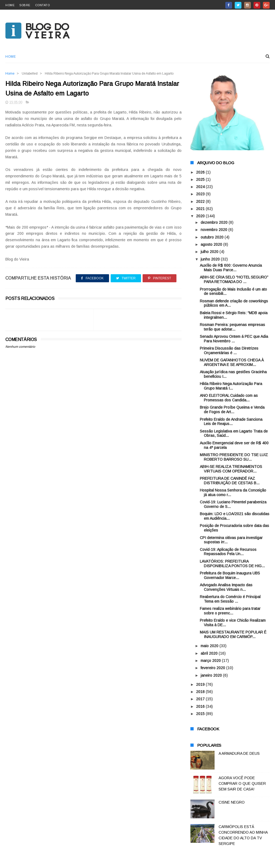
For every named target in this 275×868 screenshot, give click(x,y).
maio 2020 (210, 646)
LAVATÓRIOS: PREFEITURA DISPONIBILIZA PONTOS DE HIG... (232, 564)
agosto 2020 (212, 244)
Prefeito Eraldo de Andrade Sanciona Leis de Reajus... (231, 422)
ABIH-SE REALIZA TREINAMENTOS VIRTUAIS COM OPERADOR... (231, 469)
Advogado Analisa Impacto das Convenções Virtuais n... (226, 587)
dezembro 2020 (215, 222)
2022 (201, 202)
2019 (201, 684)
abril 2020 (210, 653)
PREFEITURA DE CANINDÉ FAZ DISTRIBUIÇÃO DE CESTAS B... (230, 481)
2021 (201, 209)
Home (11, 57)
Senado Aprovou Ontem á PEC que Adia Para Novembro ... (234, 339)
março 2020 (211, 661)
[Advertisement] (94, 477)
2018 (201, 692)
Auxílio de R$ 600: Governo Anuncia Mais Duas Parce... (231, 268)
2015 (201, 714)
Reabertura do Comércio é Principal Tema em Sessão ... (230, 599)
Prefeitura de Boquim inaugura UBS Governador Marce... (230, 575)
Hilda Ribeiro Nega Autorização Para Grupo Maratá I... (231, 386)
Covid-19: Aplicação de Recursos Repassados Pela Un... (228, 552)
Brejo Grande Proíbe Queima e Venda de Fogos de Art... (232, 410)
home (10, 5)
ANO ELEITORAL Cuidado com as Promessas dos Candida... (229, 398)
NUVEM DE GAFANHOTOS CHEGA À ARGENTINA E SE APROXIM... (232, 362)
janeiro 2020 (212, 675)
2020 (201, 216)
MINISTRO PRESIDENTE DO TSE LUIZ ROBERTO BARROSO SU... (234, 457)
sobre (25, 5)
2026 (201, 172)
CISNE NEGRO (232, 802)
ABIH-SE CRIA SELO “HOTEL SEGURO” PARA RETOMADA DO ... (234, 279)
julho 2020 (210, 252)
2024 (201, 187)
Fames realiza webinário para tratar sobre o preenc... (230, 611)
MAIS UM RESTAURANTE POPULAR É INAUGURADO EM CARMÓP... (233, 634)
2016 (201, 706)
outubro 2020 (213, 237)
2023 (201, 194)
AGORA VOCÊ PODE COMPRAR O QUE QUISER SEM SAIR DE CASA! (242, 783)
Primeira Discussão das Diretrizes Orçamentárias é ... (229, 351)
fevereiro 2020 (213, 668)
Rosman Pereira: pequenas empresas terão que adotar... (232, 327)
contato (43, 5)
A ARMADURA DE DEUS (239, 753)
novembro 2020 (214, 230)
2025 (201, 180)
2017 (201, 699)
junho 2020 (211, 259)
